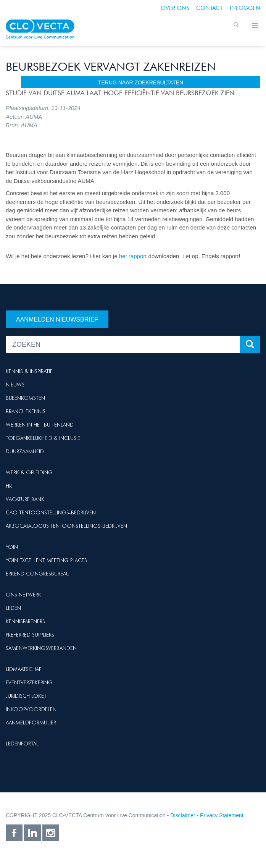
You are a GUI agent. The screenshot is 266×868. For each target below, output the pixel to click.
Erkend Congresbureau (38, 574)
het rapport (134, 256)
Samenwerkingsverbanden (41, 648)
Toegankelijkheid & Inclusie (43, 438)
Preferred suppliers (30, 635)
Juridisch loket (26, 696)
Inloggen (245, 8)
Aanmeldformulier (31, 723)
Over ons (175, 8)
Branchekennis (26, 411)
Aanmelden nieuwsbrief (57, 319)
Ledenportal (22, 744)
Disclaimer (183, 815)
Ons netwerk (23, 595)
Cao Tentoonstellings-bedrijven (51, 512)
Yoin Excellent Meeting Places (46, 560)
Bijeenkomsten (25, 398)
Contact (210, 8)
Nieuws (15, 385)
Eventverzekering (29, 682)
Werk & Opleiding (29, 472)
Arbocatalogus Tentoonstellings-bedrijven (66, 526)
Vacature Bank (25, 499)
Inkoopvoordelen (31, 709)
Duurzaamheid (25, 451)
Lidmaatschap (23, 669)
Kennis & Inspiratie (29, 371)
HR (9, 486)
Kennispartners (25, 621)
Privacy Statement (222, 815)
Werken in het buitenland (40, 425)
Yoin (12, 547)
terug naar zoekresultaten (141, 82)
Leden (13, 608)
